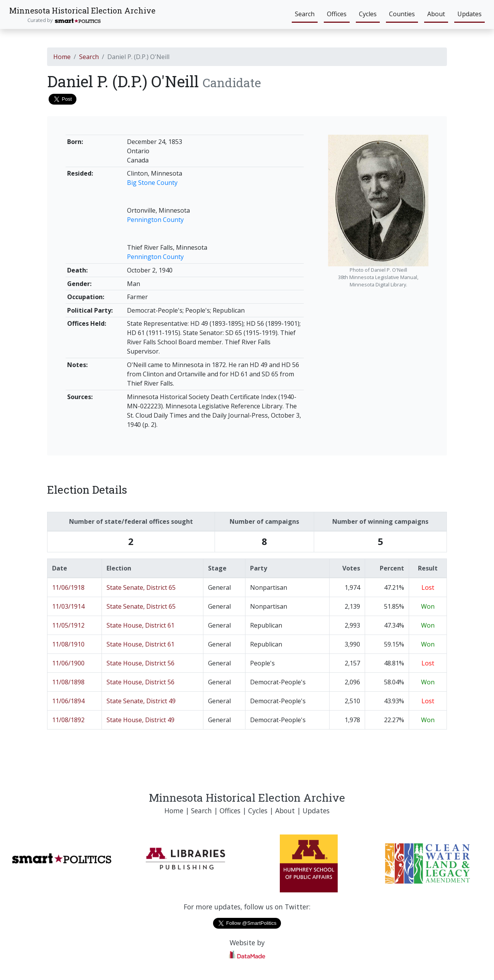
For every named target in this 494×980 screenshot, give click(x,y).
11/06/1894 (68, 701)
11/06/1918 (68, 587)
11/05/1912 (68, 625)
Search (305, 14)
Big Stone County (152, 183)
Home (62, 57)
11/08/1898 (68, 682)
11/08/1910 (68, 644)
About (436, 14)
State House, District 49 (140, 720)
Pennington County (155, 220)
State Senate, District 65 (141, 587)
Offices (337, 14)
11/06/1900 (68, 663)
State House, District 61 (140, 625)
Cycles (368, 14)
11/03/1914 (68, 606)
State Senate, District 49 (141, 701)
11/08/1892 (68, 720)
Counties (402, 14)
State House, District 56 (140, 663)
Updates (469, 14)
